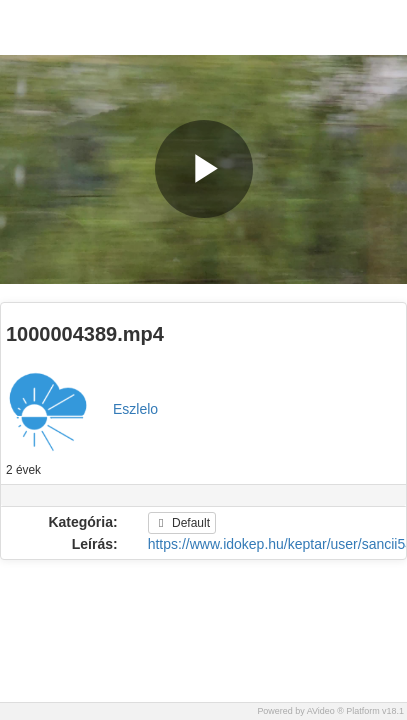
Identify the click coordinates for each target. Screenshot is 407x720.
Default (182, 523)
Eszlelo (135, 409)
